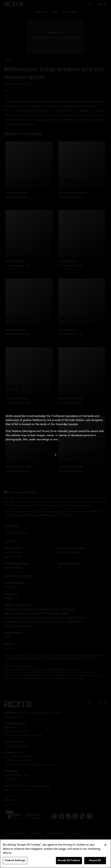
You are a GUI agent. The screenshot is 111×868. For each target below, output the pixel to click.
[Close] (105, 846)
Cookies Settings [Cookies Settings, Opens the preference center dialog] (15, 862)
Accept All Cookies (69, 862)
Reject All (95, 862)
